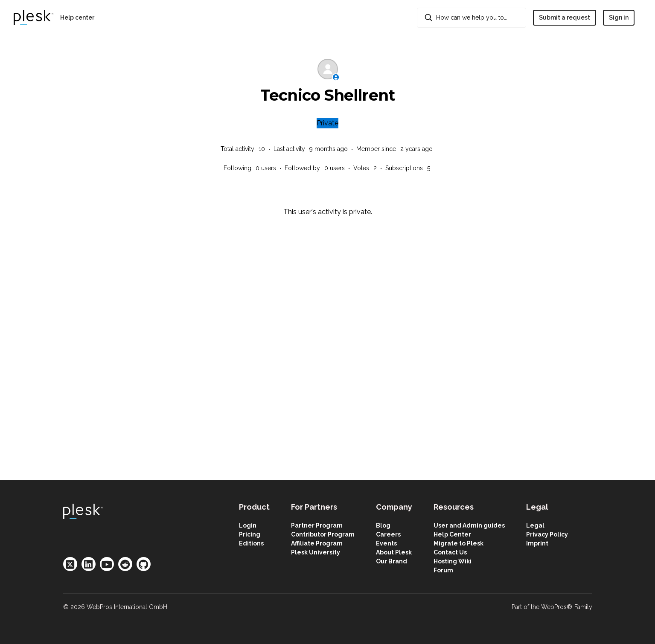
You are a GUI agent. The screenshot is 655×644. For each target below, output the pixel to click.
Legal (535, 525)
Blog (383, 525)
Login (248, 525)
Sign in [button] (619, 17)
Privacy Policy (547, 534)
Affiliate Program (317, 543)
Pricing (250, 534)
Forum (443, 570)
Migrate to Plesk (458, 543)
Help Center (452, 534)
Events (386, 543)
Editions (251, 543)
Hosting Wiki (453, 561)
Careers (388, 534)
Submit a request (565, 17)
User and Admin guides (469, 525)
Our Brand (392, 561)
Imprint (537, 543)
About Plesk (394, 552)
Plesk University (316, 552)
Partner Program (317, 525)
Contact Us (450, 552)
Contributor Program (323, 534)
